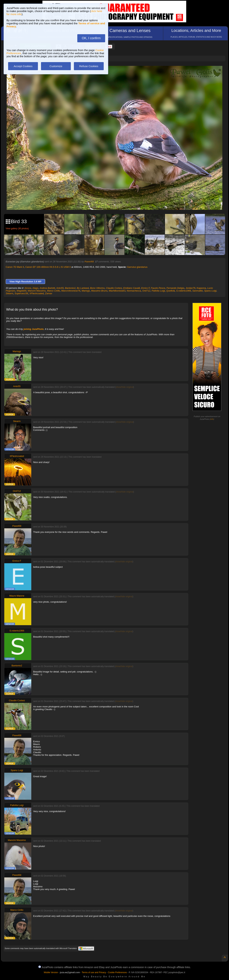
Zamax (49, 293)
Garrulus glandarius (137, 267)
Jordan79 (190, 288)
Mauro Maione (17, 596)
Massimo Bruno (99, 291)
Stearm (10, 293)
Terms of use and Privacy (94, 972)
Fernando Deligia (175, 288)
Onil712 (146, 291)
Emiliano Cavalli (132, 288)
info (212, 419)
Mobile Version (51, 972)
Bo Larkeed (83, 288)
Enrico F (145, 288)
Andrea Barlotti (47, 288)
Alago (35, 288)
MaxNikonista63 (117, 291)
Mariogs (86, 291)
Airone (28, 288)
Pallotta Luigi (158, 291)
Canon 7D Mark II (15, 267)
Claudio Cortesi (114, 288)
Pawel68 (89, 262)
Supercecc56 (21, 293)
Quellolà (171, 291)
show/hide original (125, 387)
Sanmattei (198, 291)
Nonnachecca (134, 291)
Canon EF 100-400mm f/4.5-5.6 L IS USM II (48, 267)
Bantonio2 (70, 288)
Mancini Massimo (37, 291)
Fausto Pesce (158, 288)
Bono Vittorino (97, 288)
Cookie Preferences (117, 972)
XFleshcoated (37, 293)
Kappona (201, 288)
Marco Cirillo (53, 291)
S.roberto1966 (184, 291)
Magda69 (21, 291)
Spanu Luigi (210, 291)
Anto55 (60, 288)
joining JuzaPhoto (34, 329)
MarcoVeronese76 (71, 291)
